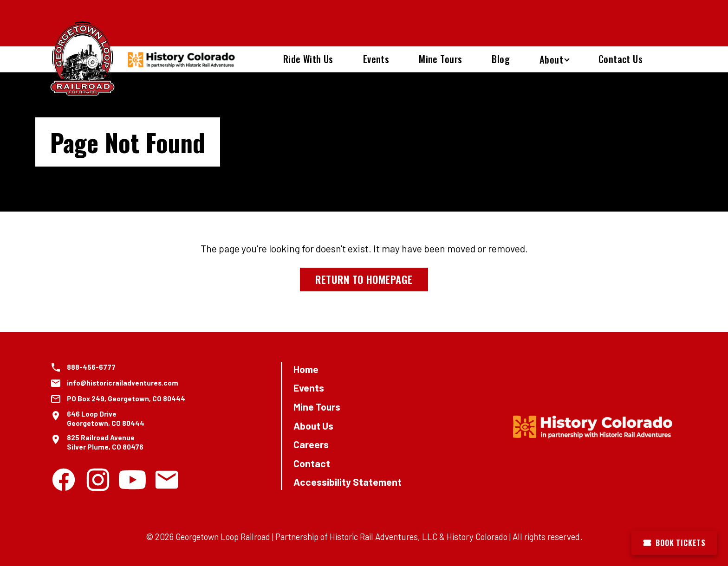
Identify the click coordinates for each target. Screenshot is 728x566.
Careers (311, 444)
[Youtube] (132, 480)
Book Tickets (674, 543)
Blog (501, 59)
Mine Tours (440, 59)
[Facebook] (64, 480)
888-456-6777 (91, 367)
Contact (312, 463)
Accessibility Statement (348, 482)
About (551, 59)
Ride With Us (308, 59)
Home (306, 369)
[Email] (167, 480)
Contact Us (621, 59)
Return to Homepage (364, 279)
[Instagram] (98, 480)
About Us (313, 426)
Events (376, 59)
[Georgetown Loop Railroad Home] (83, 59)
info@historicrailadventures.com (123, 383)
